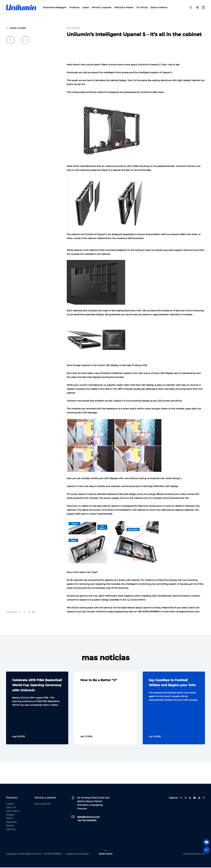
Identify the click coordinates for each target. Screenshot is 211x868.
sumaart (85, 854)
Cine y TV (11, 808)
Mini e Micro (13, 812)
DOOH (10, 819)
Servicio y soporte (102, 8)
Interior (10, 804)
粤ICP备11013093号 (53, 854)
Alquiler (10, 815)
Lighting (11, 830)
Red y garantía (42, 804)
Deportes (11, 823)
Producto (74, 8)
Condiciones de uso (194, 854)
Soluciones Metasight (55, 8)
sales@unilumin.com (89, 817)
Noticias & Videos (124, 8)
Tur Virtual (142, 8)
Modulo (10, 826)
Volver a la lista (16, 29)
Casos (86, 8)
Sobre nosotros (159, 8)
